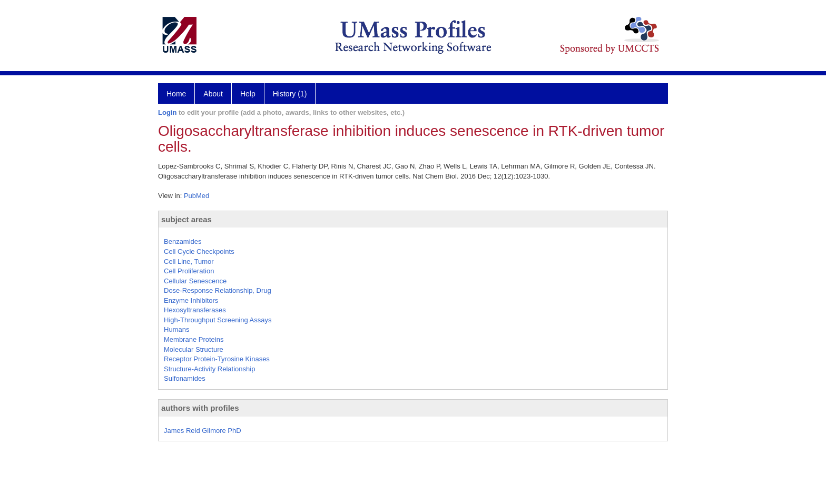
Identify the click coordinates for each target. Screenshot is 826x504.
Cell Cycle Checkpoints (199, 251)
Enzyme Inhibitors (191, 300)
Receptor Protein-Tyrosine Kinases (217, 359)
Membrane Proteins (194, 339)
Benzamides (183, 241)
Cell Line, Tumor (189, 261)
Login (167, 112)
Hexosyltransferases (195, 310)
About (213, 94)
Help (248, 94)
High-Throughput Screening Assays (218, 320)
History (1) (290, 94)
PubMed (196, 196)
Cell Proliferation (189, 271)
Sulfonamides (185, 378)
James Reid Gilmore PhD (203, 431)
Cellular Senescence (195, 281)
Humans (176, 329)
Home (176, 94)
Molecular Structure (194, 349)
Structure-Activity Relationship (209, 369)
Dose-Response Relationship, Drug (218, 290)
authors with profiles (200, 408)
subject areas (186, 219)
